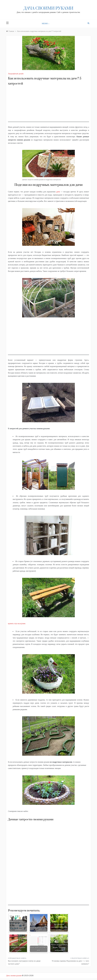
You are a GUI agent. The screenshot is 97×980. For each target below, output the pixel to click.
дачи (58, 192)
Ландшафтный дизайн (16, 74)
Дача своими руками (48, 8)
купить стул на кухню (17, 623)
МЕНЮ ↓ (46, 23)
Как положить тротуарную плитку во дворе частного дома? (24, 962)
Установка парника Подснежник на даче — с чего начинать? (70, 962)
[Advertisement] (48, 106)
